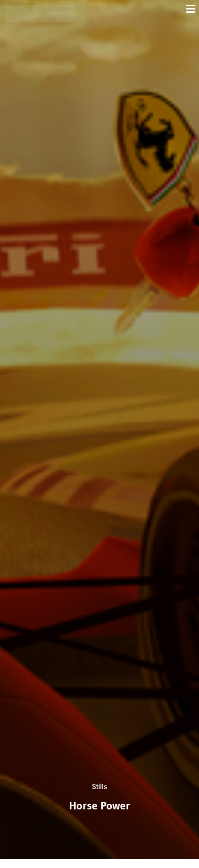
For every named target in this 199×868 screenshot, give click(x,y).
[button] (139, 9)
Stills (100, 786)
